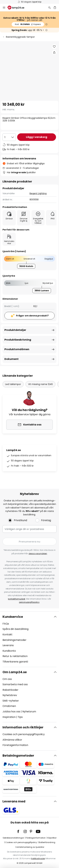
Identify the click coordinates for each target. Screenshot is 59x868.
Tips (20, 717)
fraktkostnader (38, 859)
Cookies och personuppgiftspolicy (24, 734)
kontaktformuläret (17, 599)
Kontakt (7, 634)
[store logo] (18, 8)
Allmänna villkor (12, 740)
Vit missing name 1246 (40, 384)
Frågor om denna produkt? (32, 316)
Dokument (11, 359)
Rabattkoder (10, 690)
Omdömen (9, 706)
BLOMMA (28, 24)
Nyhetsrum (29, 712)
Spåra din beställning (15, 629)
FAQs (6, 624)
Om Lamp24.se (15, 672)
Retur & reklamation (15, 656)
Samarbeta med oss (15, 684)
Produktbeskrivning (18, 340)
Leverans (8, 645)
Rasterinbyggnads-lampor (20, 37)
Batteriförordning (47, 842)
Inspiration (9, 717)
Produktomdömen (17, 349)
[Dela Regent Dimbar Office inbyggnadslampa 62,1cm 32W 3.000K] (54, 52)
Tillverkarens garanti (15, 662)
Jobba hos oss (11, 712)
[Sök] (50, 8)
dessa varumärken (38, 554)
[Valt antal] (9, 137)
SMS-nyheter (11, 701)
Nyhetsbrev (10, 695)
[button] (54, 47)
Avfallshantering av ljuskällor (30, 847)
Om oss (7, 679)
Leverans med (14, 801)
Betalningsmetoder (14, 640)
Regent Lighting (38, 193)
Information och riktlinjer (23, 727)
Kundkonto (9, 651)
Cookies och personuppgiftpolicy (21, 842)
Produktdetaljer (15, 330)
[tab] (29, 639)
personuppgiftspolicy (29, 602)
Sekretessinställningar (13, 838)
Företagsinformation (15, 745)
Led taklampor (13, 384)
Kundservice (13, 617)
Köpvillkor (52, 838)
